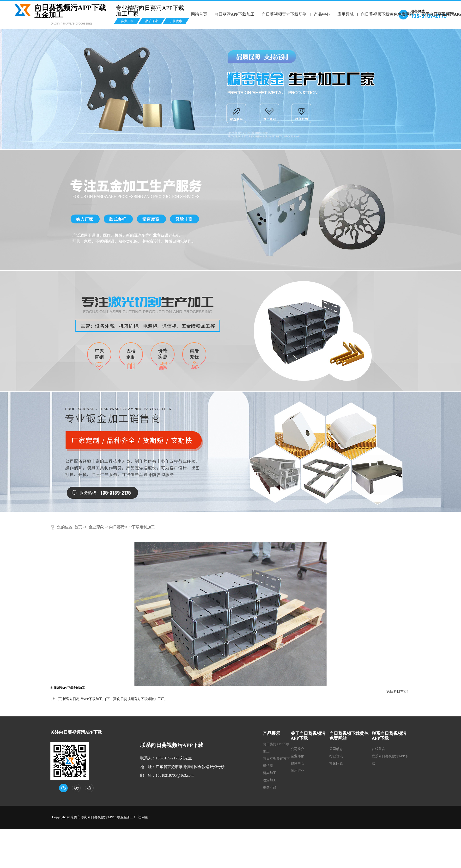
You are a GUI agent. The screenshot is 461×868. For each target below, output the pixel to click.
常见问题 (336, 763)
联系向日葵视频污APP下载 (390, 760)
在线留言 (378, 749)
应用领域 (345, 14)
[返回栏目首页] (397, 692)
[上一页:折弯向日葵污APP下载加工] (77, 699)
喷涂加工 (270, 780)
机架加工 (270, 773)
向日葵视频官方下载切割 (284, 14)
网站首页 (199, 14)
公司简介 (297, 749)
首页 (78, 527)
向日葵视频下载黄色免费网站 (387, 14)
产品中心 (322, 14)
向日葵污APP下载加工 (234, 14)
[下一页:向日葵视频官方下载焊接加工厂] (135, 699)
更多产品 (270, 787)
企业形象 (96, 527)
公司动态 (336, 749)
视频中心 (297, 763)
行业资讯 (336, 756)
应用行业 (297, 771)
